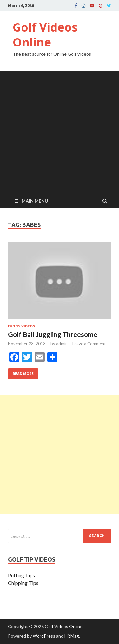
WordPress (44, 636)
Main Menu (35, 201)
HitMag (72, 636)
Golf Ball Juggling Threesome (53, 334)
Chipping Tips (23, 583)
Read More (21, 372)
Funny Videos (21, 326)
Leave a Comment (89, 344)
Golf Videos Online (45, 35)
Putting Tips (21, 575)
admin (62, 344)
